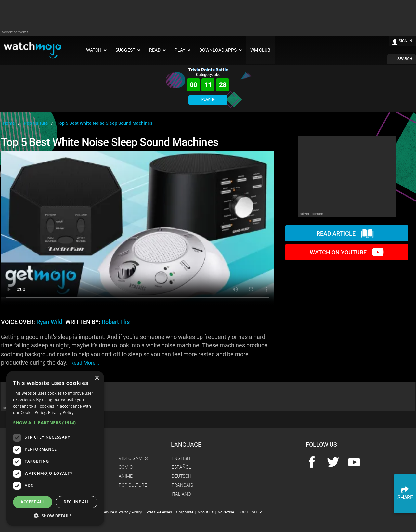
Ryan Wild (49, 322)
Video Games (133, 458)
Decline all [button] (77, 502)
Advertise (226, 512)
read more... (85, 363)
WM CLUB (260, 50)
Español (181, 467)
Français (182, 485)
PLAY (208, 100)
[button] (55, 423)
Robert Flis (116, 322)
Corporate (185, 512)
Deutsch (182, 476)
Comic (126, 467)
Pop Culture (133, 485)
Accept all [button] (33, 502)
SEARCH (405, 59)
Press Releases (159, 512)
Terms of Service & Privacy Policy (114, 512)
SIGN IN (406, 41)
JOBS (243, 512)
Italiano (181, 494)
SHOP (257, 512)
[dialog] (55, 448)
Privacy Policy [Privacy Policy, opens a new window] (61, 413)
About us (206, 512)
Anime (126, 476)
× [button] (97, 378)
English (181, 458)
